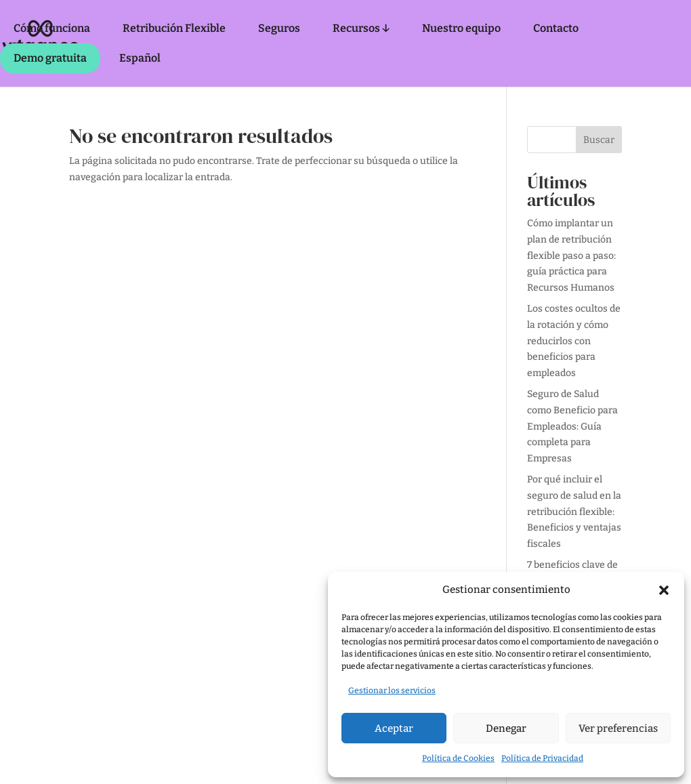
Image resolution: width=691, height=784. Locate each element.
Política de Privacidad (542, 758)
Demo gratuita (50, 58)
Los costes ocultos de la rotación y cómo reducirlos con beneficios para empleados (574, 341)
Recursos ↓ (361, 28)
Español (140, 58)
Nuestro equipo (461, 28)
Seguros (279, 28)
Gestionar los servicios (392, 690)
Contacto (556, 28)
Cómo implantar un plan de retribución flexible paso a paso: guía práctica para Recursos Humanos (571, 255)
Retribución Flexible (174, 28)
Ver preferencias (618, 728)
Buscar (599, 140)
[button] (664, 590)
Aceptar (394, 728)
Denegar (506, 728)
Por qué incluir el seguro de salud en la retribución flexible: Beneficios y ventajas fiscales (574, 512)
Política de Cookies (458, 758)
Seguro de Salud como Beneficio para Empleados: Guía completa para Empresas (572, 426)
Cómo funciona (52, 28)
